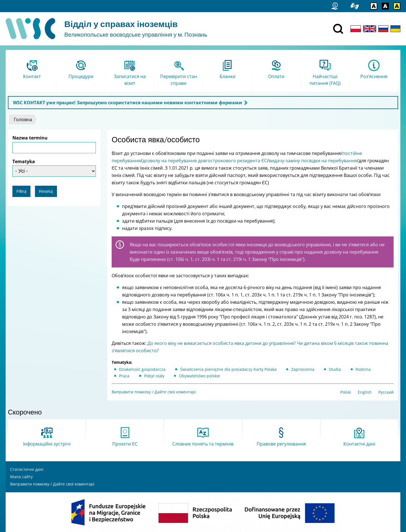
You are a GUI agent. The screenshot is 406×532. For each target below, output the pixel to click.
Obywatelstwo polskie (199, 376)
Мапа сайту (21, 477)
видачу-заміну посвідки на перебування (313, 161)
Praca (124, 376)
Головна (23, 119)
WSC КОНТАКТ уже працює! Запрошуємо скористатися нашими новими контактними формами (128, 103)
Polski (346, 392)
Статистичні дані (27, 469)
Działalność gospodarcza (142, 369)
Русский (386, 392)
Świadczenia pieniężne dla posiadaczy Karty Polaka (228, 369)
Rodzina (363, 369)
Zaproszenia (303, 369)
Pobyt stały (154, 376)
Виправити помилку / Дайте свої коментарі (154, 392)
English (365, 392)
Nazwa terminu (30, 138)
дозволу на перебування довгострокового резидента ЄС (205, 161)
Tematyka (24, 161)
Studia (335, 369)
